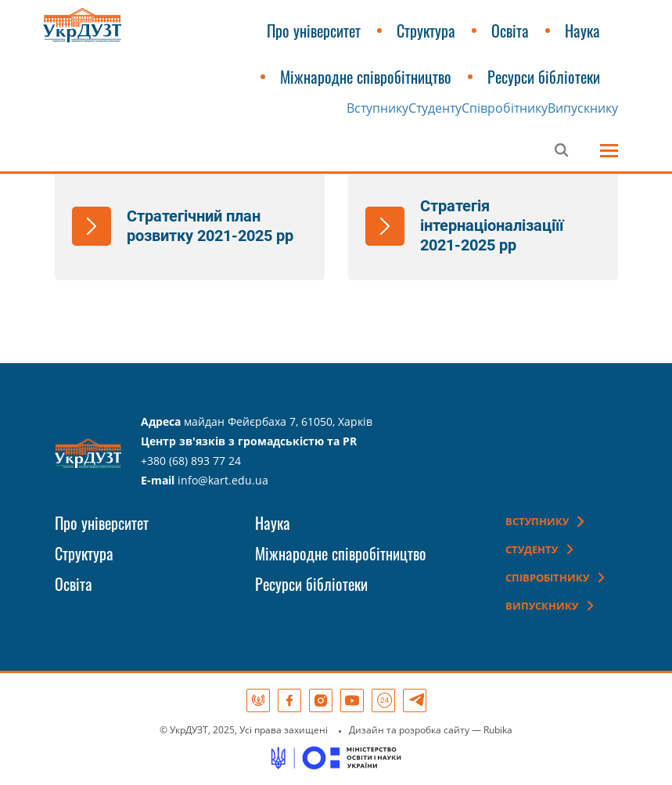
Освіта (510, 31)
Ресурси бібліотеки (544, 77)
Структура (426, 31)
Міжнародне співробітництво (366, 77)
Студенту (435, 108)
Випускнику (583, 108)
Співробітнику (505, 108)
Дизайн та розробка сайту (409, 730)
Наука (582, 31)
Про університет (314, 31)
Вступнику (377, 108)
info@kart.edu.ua (223, 480)
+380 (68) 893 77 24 (191, 461)
